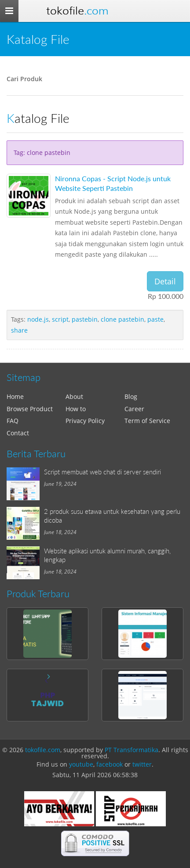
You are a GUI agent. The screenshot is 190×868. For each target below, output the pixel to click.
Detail (165, 281)
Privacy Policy (85, 421)
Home (15, 396)
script (60, 319)
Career (134, 409)
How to (76, 409)
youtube (81, 764)
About (74, 396)
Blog (131, 396)
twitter (142, 764)
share (19, 330)
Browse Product (30, 409)
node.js (38, 319)
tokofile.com (43, 750)
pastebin (85, 319)
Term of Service (147, 421)
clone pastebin (122, 319)
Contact (18, 433)
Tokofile (77, 11)
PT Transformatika (132, 750)
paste (155, 319)
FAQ (13, 421)
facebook (110, 764)
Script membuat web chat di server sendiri (102, 472)
